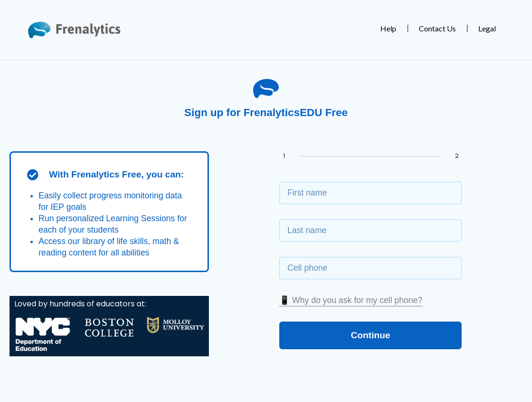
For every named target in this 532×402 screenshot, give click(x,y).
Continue (370, 335)
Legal (487, 28)
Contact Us (437, 28)
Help (388, 28)
